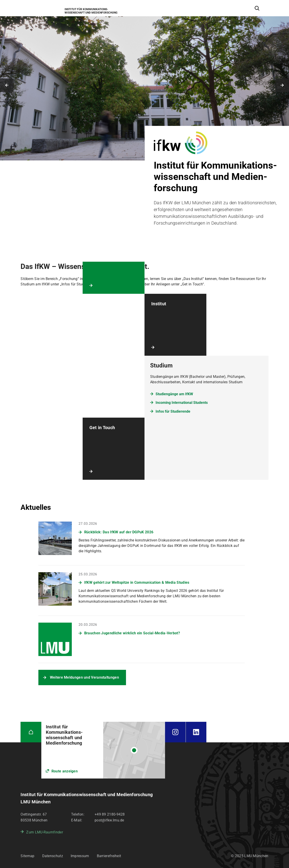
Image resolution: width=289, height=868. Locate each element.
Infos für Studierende (173, 411)
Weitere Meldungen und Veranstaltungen (84, 677)
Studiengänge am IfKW (174, 394)
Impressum (80, 856)
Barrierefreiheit (109, 856)
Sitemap (27, 856)
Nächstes (282, 85)
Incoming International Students (182, 403)
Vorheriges (7, 85)
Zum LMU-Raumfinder (44, 832)
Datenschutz (53, 856)
